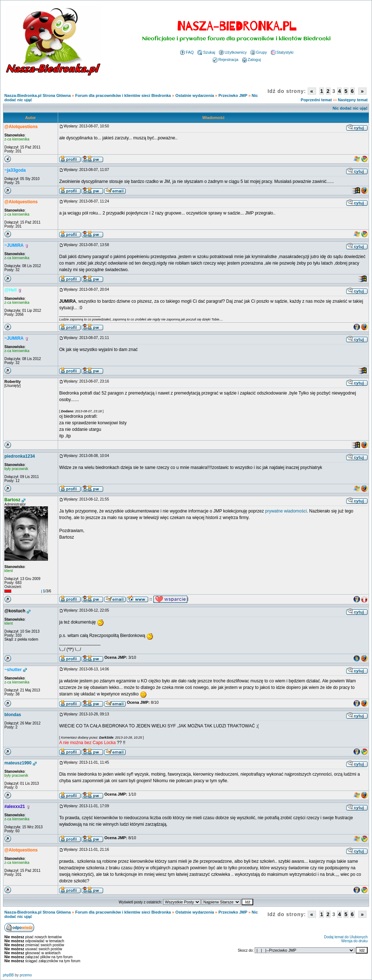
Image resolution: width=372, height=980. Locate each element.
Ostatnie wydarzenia (195, 95)
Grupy (259, 52)
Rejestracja (226, 60)
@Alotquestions (21, 127)
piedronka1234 (20, 456)
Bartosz (12, 500)
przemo (26, 975)
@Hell (11, 290)
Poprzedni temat (316, 100)
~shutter (13, 670)
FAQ (187, 52)
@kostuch (15, 611)
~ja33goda (15, 170)
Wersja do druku (354, 941)
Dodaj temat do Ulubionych (346, 937)
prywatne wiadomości (286, 511)
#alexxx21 (15, 807)
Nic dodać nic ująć (350, 108)
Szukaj (206, 52)
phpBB (8, 975)
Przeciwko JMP (233, 95)
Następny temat (353, 100)
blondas (13, 715)
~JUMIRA (14, 245)
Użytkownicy (233, 52)
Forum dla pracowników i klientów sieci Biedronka (123, 95)
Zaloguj (252, 60)
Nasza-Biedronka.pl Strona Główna (38, 95)
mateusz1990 (18, 763)
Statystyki (282, 52)
